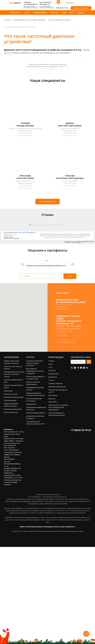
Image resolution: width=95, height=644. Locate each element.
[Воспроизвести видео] (47, 243)
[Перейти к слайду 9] (43, 266)
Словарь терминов (55, 467)
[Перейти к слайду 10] (45, 266)
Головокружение (10, 484)
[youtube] (81, 451)
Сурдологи (54, 13)
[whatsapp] (75, 451)
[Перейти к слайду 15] (53, 266)
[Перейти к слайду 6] (38, 266)
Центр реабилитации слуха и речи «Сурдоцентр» (20, 274)
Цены (72, 13)
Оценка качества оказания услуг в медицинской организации (58, 491)
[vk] (87, 451)
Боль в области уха (11, 496)
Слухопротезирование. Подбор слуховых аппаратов (35, 446)
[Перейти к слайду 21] (63, 266)
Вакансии (52, 482)
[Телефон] (72, 451)
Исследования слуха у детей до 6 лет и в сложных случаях (14, 457)
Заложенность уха (11, 477)
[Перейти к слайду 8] (42, 266)
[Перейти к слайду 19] (60, 266)
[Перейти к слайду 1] (30, 266)
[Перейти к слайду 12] (48, 266)
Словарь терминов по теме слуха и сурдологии (29, 20)
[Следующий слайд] (80, 243)
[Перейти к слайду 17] (57, 266)
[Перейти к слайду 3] (33, 266)
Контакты (52, 454)
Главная (7, 20)
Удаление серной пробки (35, 496)
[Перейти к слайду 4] (35, 266)
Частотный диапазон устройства (59, 20)
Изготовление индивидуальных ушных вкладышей (35, 454)
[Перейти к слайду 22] (65, 266)
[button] (81, 8)
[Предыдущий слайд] (15, 243)
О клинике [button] (80, 13)
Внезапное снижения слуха (14, 480)
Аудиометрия (31, 487)
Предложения (53, 457)
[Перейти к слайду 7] (40, 266)
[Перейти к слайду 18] (58, 266)
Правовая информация (57, 470)
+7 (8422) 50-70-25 (81, 513)
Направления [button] (15, 13)
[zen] (84, 451)
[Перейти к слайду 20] (62, 266)
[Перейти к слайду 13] (50, 266)
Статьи (51, 463)
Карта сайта (53, 485)
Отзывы (64, 13)
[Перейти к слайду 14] (52, 266)
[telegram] (78, 451)
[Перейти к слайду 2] (32, 266)
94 (16, 276)
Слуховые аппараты (40, 13)
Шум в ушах (8, 474)
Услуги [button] (26, 13)
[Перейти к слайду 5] (37, 266)
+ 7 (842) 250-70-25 (62, 423)
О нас (50, 451)
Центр (15, 3)
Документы (53, 460)
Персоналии (53, 479)
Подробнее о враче (25, 135)
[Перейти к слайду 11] (47, 266)
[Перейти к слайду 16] (55, 266)
